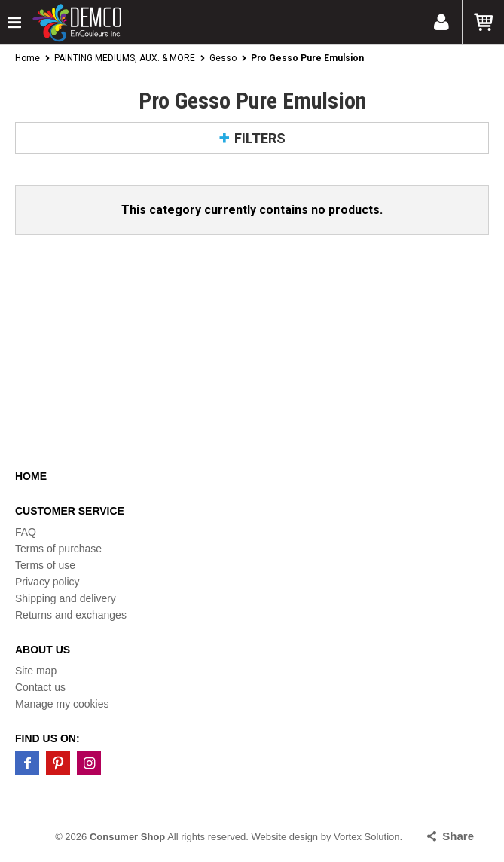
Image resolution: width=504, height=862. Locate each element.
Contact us (40, 687)
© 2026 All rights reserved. (152, 837)
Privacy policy (47, 582)
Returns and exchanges (71, 615)
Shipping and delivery (66, 598)
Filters (260, 138)
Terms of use (45, 565)
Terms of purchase (58, 549)
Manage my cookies (62, 704)
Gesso (223, 58)
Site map (36, 671)
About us (43, 650)
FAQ (26, 532)
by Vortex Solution (360, 837)
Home (27, 58)
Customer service (70, 511)
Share (458, 836)
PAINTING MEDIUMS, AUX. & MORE (125, 58)
